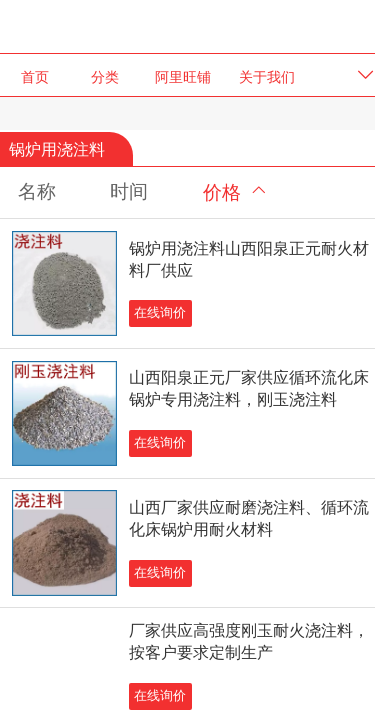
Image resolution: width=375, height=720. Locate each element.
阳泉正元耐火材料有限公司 (188, 25)
